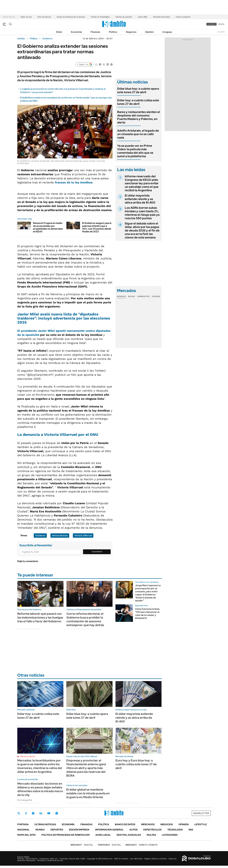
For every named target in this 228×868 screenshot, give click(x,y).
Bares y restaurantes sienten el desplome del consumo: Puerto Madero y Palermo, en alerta (139, 117)
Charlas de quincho (124, 17)
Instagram (33, 813)
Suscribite (97, 552)
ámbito (21, 39)
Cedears (156, 296)
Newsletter (221, 32)
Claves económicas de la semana (71, 17)
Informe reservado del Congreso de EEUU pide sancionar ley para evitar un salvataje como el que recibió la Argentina (142, 183)
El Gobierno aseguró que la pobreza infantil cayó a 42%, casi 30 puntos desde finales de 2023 (97, 227)
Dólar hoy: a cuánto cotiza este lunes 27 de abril (138, 102)
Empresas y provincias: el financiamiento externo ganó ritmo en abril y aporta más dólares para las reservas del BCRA (86, 768)
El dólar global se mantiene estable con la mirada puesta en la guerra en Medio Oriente (88, 793)
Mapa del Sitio (26, 835)
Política (113, 32)
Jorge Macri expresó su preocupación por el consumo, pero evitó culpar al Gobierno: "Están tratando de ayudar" (148, 593)
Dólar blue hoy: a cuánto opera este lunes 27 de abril (138, 90)
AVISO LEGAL (103, 835)
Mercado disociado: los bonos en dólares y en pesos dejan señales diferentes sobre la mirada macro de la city (40, 789)
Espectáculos (152, 830)
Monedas (121, 296)
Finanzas (95, 32)
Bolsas (131, 296)
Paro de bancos (44, 17)
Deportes (57, 830)
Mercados (148, 824)
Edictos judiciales (129, 835)
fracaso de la (74, 182)
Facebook (26, 813)
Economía (76, 32)
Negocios (131, 32)
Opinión (149, 32)
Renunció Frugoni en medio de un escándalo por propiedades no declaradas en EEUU (48, 227)
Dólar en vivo (26, 17)
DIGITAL (82, 845)
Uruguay (167, 32)
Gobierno (47, 39)
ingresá (221, 24)
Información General (109, 830)
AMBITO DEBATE (142, 845)
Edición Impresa (79, 830)
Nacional (23, 830)
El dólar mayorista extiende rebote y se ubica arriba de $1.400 (140, 199)
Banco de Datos (125, 824)
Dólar (59, 32)
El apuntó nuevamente (51, 331)
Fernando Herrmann (162, 17)
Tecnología (175, 830)
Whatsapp (57, 813)
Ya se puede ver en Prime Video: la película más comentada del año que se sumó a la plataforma (135, 151)
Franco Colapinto (183, 17)
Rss (191, 830)
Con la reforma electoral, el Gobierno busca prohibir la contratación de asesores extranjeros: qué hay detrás (85, 619)
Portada (23, 824)
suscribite (212, 24)
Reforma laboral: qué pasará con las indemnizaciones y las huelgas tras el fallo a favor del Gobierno (40, 617)
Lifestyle (201, 824)
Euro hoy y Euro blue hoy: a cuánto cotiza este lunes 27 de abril (136, 764)
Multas (151, 835)
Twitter (19, 813)
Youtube (49, 813)
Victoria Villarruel (83, 535)
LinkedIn (41, 813)
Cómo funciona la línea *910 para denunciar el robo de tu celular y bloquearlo (147, 613)
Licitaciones (170, 835)
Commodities (143, 296)
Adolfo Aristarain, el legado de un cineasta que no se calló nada (138, 134)
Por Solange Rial (25, 800)
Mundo (40, 830)
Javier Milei (142, 17)
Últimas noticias (45, 824)
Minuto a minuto (28, 756)
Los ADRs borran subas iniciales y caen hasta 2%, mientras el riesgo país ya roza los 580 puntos (142, 213)
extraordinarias (60, 535)
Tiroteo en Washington (100, 17)
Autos (133, 830)
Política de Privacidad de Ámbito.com (66, 835)
